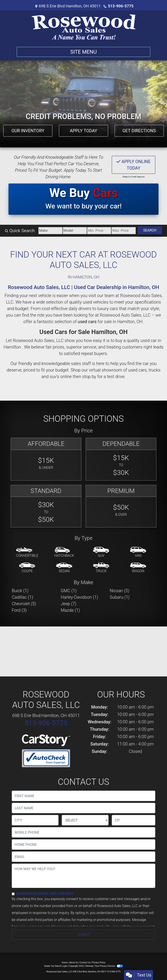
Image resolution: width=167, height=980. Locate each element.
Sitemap (89, 966)
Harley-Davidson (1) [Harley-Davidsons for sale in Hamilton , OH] (79, 597)
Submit (83, 935)
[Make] (50, 231)
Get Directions (139, 131)
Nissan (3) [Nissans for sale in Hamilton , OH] (120, 591)
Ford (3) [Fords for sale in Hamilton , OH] (19, 610)
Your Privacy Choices (109, 966)
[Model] (75, 231)
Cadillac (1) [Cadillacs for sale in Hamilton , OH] (22, 597)
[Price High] (124, 231)
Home (65, 963)
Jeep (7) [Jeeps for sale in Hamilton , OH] (68, 604)
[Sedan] (64, 568)
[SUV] (101, 552)
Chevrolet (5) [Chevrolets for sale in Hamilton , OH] (24, 604)
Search (150, 230)
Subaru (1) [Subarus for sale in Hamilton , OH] (120, 597)
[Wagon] (138, 568)
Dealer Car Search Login (56, 966)
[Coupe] (27, 568)
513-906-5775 (121, 6)
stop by (89, 377)
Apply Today (83, 131)
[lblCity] (35, 820)
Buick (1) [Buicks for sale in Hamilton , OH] (20, 591)
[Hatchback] (64, 552)
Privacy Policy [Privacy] (99, 963)
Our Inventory (28, 131)
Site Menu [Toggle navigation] (83, 52)
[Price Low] (99, 231)
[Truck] (101, 568)
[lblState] (85, 820)
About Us (74, 963)
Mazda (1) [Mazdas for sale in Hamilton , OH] (70, 610)
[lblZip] (134, 820)
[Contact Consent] (13, 894)
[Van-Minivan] (138, 552)
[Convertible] (27, 552)
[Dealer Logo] (83, 27)
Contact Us (85, 963)
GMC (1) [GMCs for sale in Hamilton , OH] (69, 591)
